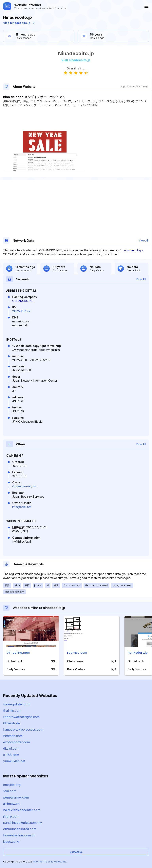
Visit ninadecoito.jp (19, 23)
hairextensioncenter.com (22, 810)
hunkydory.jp (138, 653)
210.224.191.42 (21, 311)
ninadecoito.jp (133, 250)
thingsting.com (18, 653)
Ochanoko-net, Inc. (25, 486)
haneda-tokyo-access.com (23, 729)
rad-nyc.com (77, 653)
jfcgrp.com (11, 816)
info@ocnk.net (22, 507)
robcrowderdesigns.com (21, 717)
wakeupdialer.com (17, 704)
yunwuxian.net (14, 761)
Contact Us (76, 852)
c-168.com (11, 755)
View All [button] (144, 241)
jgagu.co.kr (11, 842)
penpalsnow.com (16, 797)
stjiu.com (10, 791)
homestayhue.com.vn (19, 835)
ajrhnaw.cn (11, 804)
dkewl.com (11, 748)
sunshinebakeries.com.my (23, 823)
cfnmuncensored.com (20, 829)
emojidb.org (12, 785)
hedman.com (13, 736)
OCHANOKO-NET (24, 301)
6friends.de (11, 723)
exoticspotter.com (17, 742)
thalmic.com (12, 711)
